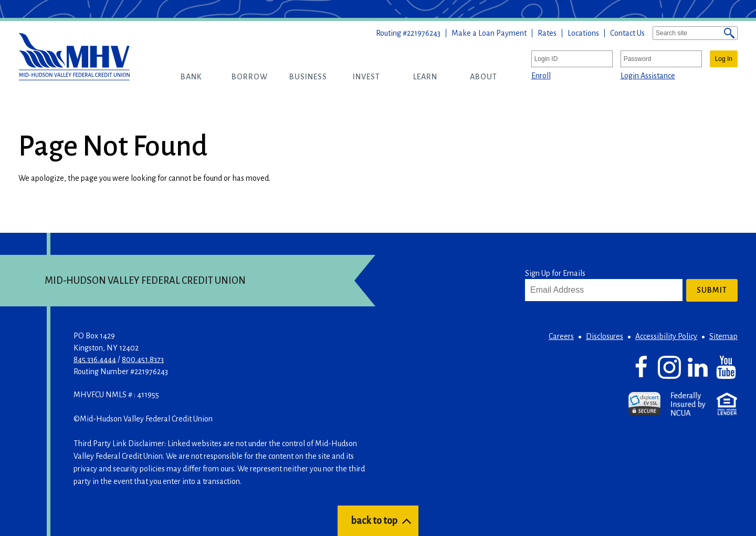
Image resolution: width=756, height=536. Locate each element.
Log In (724, 59)
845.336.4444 (95, 359)
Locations (583, 33)
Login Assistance (648, 76)
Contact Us (627, 33)
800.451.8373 (143, 359)
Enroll (541, 76)
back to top (374, 521)
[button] (191, 77)
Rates (547, 33)
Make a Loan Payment (489, 33)
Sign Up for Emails (555, 273)
